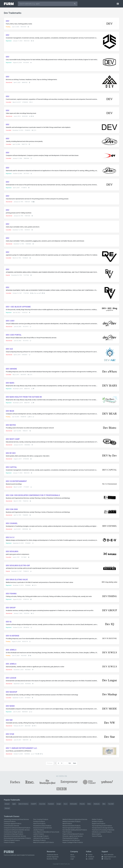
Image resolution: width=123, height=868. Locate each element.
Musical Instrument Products (71, 826)
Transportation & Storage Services (102, 828)
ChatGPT (34, 804)
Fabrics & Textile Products (12, 840)
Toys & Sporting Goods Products (102, 826)
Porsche (82, 804)
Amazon (7, 804)
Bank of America (23, 804)
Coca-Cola (42, 804)
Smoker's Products (98, 821)
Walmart (7, 808)
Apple (14, 804)
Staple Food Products (99, 824)
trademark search (15, 855)
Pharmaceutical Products (70, 838)
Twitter (89, 855)
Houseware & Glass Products (42, 826)
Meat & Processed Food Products (44, 842)
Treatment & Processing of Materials (103, 830)
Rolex (89, 804)
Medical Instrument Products (71, 821)
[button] (118, 4)
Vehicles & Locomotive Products (102, 832)
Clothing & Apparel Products (13, 824)
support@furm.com (109, 857)
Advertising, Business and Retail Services (16, 819)
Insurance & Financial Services (43, 828)
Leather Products (39, 834)
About (72, 855)
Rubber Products (97, 819)
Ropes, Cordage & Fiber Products (73, 842)
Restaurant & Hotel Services (71, 840)
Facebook (51, 804)
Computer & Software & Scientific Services (17, 830)
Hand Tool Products (39, 824)
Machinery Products (39, 840)
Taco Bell (111, 804)
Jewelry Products (39, 830)
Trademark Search (52, 855)
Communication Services (11, 826)
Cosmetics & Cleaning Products (14, 834)
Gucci (65, 804)
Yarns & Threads (97, 836)
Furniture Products (39, 821)
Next (75, 763)
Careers (73, 857)
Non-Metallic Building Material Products (75, 830)
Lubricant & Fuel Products (41, 838)
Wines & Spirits (96, 834)
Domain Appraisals (53, 857)
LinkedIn (90, 859)
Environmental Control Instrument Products (17, 838)
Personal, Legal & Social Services (73, 836)
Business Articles (52, 859)
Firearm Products (9, 842)
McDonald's (73, 804)
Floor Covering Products (41, 819)
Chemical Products (10, 821)
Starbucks (97, 804)
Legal (72, 859)
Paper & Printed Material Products (73, 834)
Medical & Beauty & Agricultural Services (75, 819)
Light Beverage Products (41, 836)
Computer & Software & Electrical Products (17, 828)
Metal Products (67, 824)
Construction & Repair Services (13, 832)
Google (59, 804)
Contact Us (106, 859)
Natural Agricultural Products (72, 828)
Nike (104, 804)
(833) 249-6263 (107, 855)
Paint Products (67, 832)
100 (70, 763)
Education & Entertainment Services (15, 836)
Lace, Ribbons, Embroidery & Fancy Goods (46, 832)
